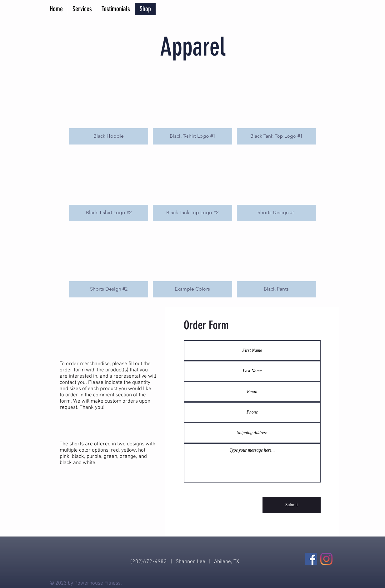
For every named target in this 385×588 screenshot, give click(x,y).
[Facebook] (311, 559)
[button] (109, 109)
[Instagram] (326, 559)
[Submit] (292, 505)
